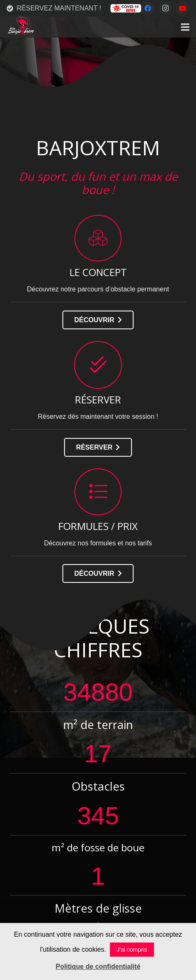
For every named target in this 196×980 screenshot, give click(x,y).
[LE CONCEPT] (98, 238)
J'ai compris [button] (132, 950)
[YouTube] (183, 8)
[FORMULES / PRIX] (98, 492)
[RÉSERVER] (98, 365)
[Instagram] (165, 8)
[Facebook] (148, 8)
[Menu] (185, 27)
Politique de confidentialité (98, 966)
